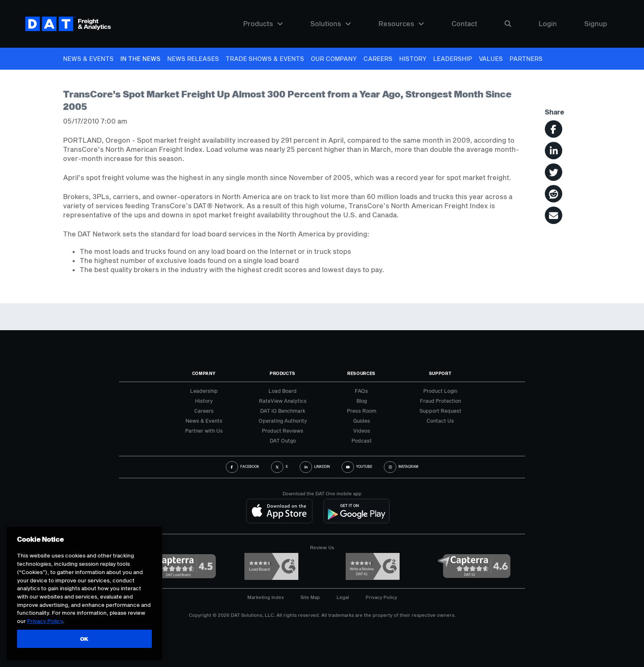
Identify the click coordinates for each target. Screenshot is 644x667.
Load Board (283, 391)
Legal (343, 597)
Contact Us (440, 421)
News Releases (193, 59)
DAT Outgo (283, 441)
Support (440, 373)
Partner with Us (204, 431)
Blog (362, 401)
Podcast (362, 441)
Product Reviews (283, 431)
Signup (596, 24)
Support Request (440, 411)
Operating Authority (283, 421)
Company (204, 373)
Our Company (334, 59)
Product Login (440, 391)
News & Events (88, 59)
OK (84, 639)
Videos (362, 431)
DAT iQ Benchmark (283, 411)
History (413, 59)
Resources (401, 24)
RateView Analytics (283, 401)
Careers (378, 59)
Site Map (310, 597)
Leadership (453, 59)
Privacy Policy (381, 597)
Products (263, 24)
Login (548, 24)
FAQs (361, 391)
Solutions (331, 24)
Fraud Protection (440, 401)
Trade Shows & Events (265, 59)
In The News (140, 59)
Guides (362, 421)
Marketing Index (266, 597)
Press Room (362, 411)
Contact (464, 24)
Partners (526, 59)
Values (491, 59)
